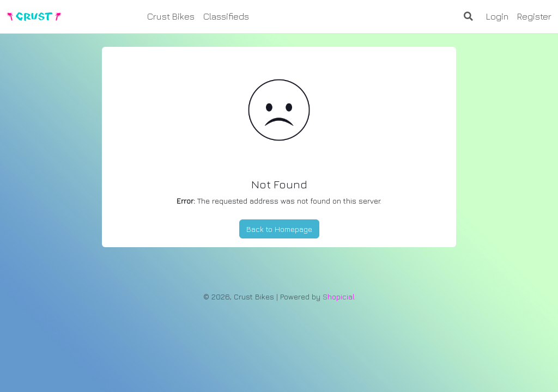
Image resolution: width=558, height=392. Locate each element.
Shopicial (339, 296)
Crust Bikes (171, 16)
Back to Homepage (279, 229)
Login (497, 16)
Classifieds (226, 16)
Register (534, 16)
